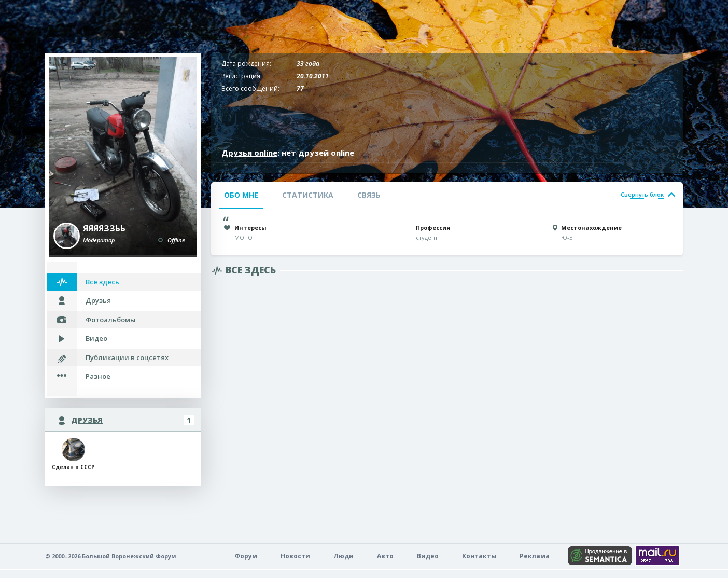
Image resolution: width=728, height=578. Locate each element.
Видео (96, 338)
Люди (344, 556)
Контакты (479, 556)
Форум (246, 556)
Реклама (535, 556)
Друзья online (249, 153)
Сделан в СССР (73, 454)
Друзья (98, 300)
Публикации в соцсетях (127, 357)
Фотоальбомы (111, 320)
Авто (385, 556)
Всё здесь (102, 282)
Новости (295, 556)
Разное (98, 376)
